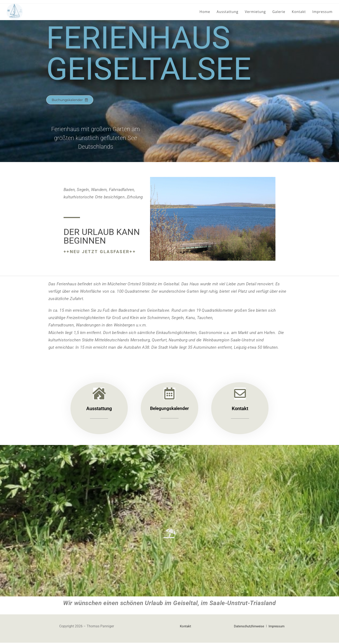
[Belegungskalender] (169, 394)
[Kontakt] (240, 394)
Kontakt (240, 410)
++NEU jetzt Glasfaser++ (100, 252)
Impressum (276, 627)
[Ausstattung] (99, 394)
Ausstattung (99, 410)
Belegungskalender (169, 409)
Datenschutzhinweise (247, 627)
